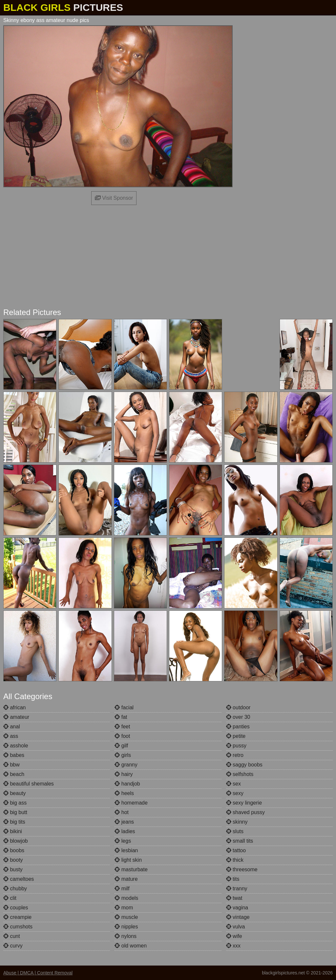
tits (233, 879)
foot (122, 736)
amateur (16, 717)
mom (124, 908)
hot (122, 812)
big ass (15, 803)
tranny (237, 889)
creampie (17, 917)
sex (233, 784)
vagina (237, 908)
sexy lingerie (244, 803)
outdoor (238, 707)
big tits (14, 822)
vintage (238, 917)
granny (126, 765)
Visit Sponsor (114, 198)
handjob (127, 784)
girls (123, 755)
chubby (15, 889)
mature (126, 879)
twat (234, 898)
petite (236, 736)
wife (234, 936)
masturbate (131, 869)
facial (124, 707)
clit (10, 898)
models (126, 898)
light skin (128, 860)
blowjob (16, 841)
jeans (124, 822)
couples (16, 908)
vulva (236, 927)
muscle (126, 917)
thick (235, 860)
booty (13, 860)
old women (131, 946)
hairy (124, 774)
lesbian (126, 850)
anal (12, 727)
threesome (242, 869)
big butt (15, 812)
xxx (233, 946)
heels (124, 793)
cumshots (18, 927)
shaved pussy (245, 812)
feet (122, 727)
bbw (11, 765)
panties (238, 727)
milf (122, 889)
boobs (14, 850)
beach (14, 774)
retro (235, 755)
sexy (235, 793)
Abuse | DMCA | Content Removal (38, 973)
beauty (14, 793)
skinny (237, 822)
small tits (240, 841)
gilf (121, 746)
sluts (235, 831)
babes (14, 755)
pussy (236, 746)
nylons (126, 936)
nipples (126, 927)
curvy (13, 946)
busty (13, 869)
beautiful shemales (29, 784)
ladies (125, 831)
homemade (131, 803)
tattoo (236, 850)
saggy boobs (244, 765)
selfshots (240, 774)
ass (11, 736)
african (14, 707)
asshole (16, 746)
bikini (13, 831)
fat (121, 717)
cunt (12, 936)
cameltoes (19, 879)
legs (123, 841)
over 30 (238, 717)
